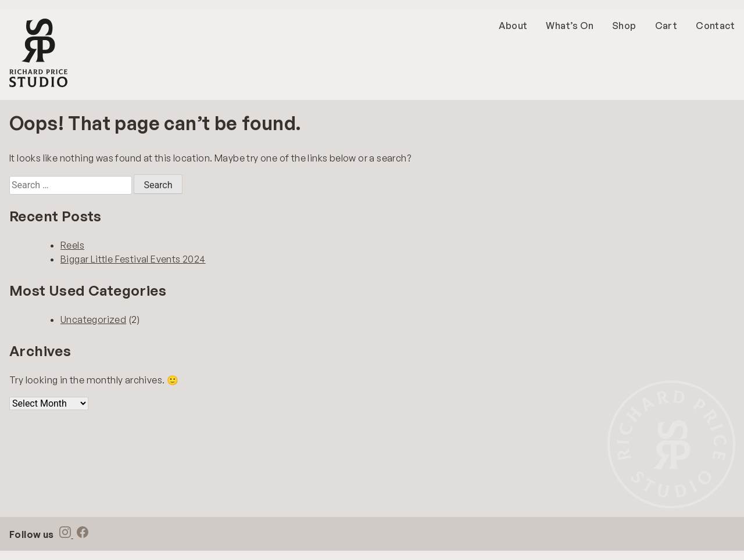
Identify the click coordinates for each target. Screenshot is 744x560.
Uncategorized (93, 320)
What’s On (570, 26)
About (513, 26)
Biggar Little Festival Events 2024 (133, 259)
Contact (715, 26)
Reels (72, 245)
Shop (624, 26)
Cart (666, 26)
